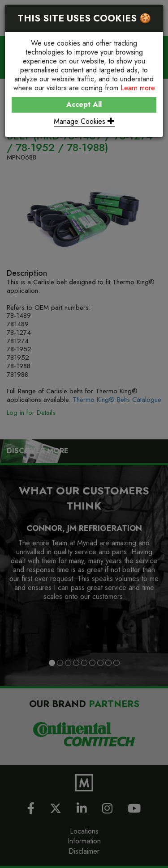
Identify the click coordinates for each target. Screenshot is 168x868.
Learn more (138, 88)
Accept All (84, 104)
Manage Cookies (84, 121)
